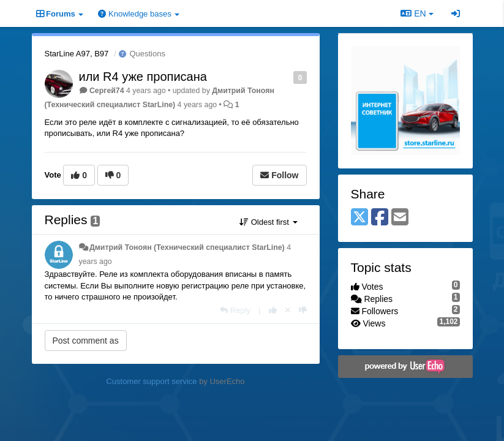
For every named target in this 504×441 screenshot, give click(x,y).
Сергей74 (107, 91)
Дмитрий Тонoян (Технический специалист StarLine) (187, 247)
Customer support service (151, 381)
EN (417, 13)
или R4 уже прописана (143, 77)
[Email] (400, 218)
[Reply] (235, 310)
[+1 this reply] (273, 310)
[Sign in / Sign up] (456, 13)
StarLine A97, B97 (77, 54)
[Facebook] (380, 218)
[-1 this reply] (303, 310)
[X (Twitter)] (359, 218)
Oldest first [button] (268, 222)
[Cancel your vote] (288, 310)
